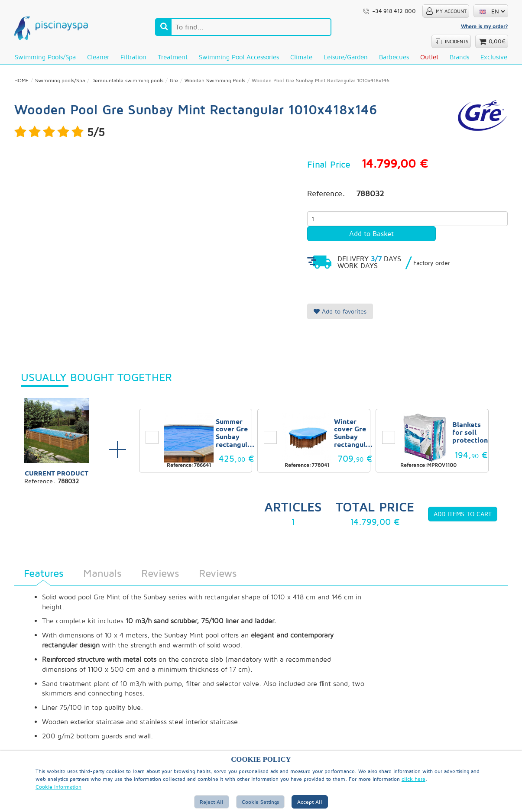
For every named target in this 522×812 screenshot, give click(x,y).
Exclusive (494, 57)
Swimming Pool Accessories (239, 57)
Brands (459, 57)
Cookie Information (58, 787)
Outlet (429, 57)
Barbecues (394, 57)
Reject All (212, 802)
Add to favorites (340, 312)
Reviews (160, 574)
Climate (301, 57)
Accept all (310, 802)
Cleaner (98, 57)
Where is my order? (484, 26)
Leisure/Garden (346, 57)
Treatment (173, 57)
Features (44, 574)
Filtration (133, 57)
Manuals (102, 574)
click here (413, 779)
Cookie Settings (260, 802)
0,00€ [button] (497, 41)
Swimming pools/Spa (45, 57)
